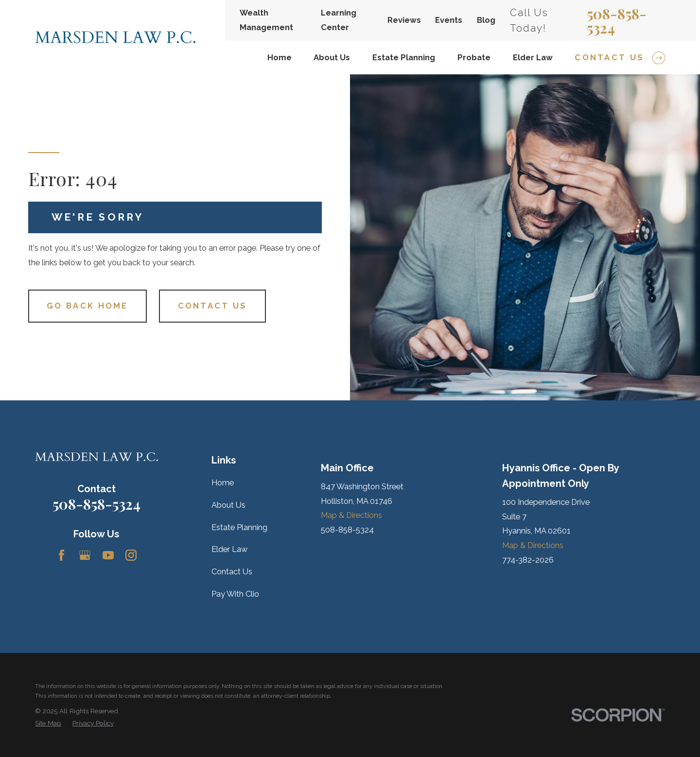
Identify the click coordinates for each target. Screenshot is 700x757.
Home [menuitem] (280, 58)
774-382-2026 (528, 560)
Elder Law (229, 549)
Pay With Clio (235, 594)
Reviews (404, 20)
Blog (486, 20)
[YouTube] (108, 555)
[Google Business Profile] (85, 555)
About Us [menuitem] (332, 58)
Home (223, 483)
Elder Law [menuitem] (533, 58)
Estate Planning (239, 527)
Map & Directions (351, 515)
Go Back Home (87, 306)
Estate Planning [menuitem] (404, 58)
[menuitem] (48, 723)
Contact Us (213, 306)
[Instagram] (131, 555)
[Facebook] (61, 555)
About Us (228, 505)
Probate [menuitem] (474, 58)
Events (449, 20)
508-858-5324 (617, 21)
